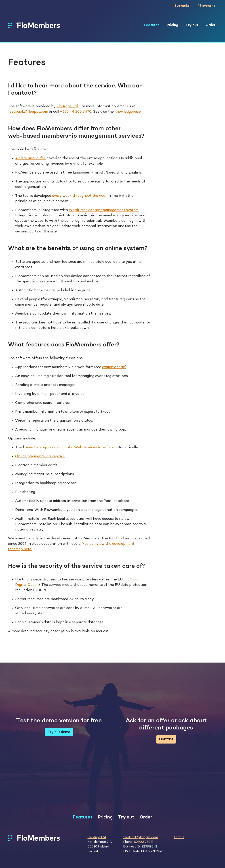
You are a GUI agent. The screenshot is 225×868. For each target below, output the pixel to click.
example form (114, 367)
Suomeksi (183, 6)
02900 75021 (144, 842)
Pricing (172, 25)
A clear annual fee (30, 158)
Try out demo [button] (59, 732)
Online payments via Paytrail (40, 456)
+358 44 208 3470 (76, 112)
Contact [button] (166, 739)
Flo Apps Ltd (67, 106)
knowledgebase (128, 112)
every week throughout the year (79, 196)
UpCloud (132, 580)
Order (210, 25)
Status (179, 837)
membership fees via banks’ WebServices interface (70, 447)
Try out (192, 25)
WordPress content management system (104, 210)
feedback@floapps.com (28, 112)
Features (152, 25)
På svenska (206, 6)
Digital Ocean (27, 585)
